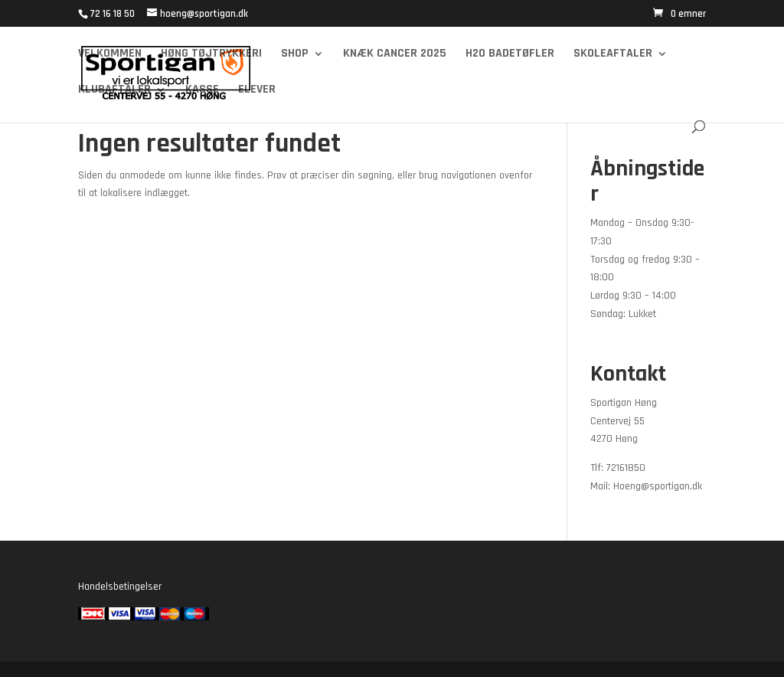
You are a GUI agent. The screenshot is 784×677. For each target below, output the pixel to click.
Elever (257, 91)
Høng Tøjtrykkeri (211, 55)
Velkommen (110, 55)
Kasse (202, 91)
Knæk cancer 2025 (395, 55)
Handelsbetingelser (120, 587)
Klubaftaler (114, 91)
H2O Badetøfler (510, 55)
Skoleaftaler (613, 55)
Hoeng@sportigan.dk (658, 486)
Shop (295, 55)
